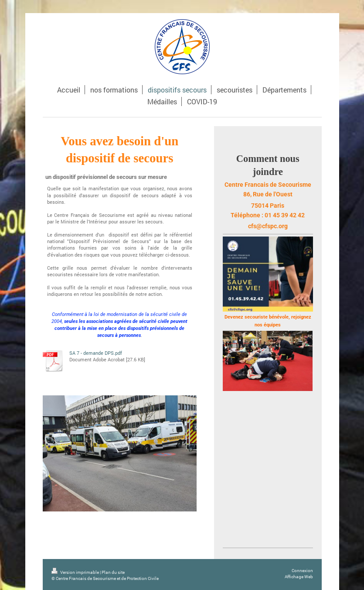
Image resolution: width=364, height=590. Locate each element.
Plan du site (113, 572)
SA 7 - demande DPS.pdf (96, 353)
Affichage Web (299, 577)
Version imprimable (76, 572)
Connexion (302, 571)
